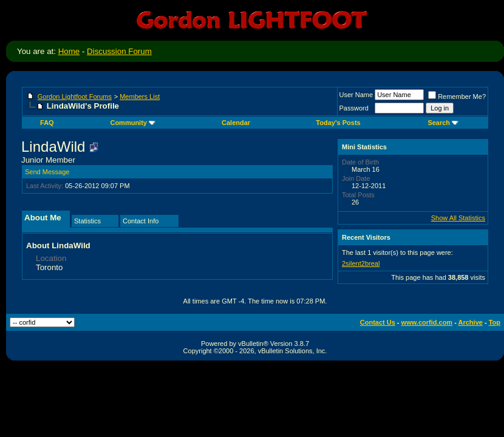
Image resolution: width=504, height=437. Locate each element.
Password (354, 108)
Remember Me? (457, 97)
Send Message (47, 172)
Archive (471, 322)
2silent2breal (361, 263)
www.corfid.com (427, 322)
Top (495, 322)
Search (443, 123)
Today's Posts (338, 123)
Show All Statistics (458, 218)
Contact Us (378, 322)
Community (133, 123)
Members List (140, 97)
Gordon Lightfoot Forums (75, 97)
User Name (356, 95)
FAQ (47, 123)
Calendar (236, 123)
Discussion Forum (119, 51)
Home (69, 51)
